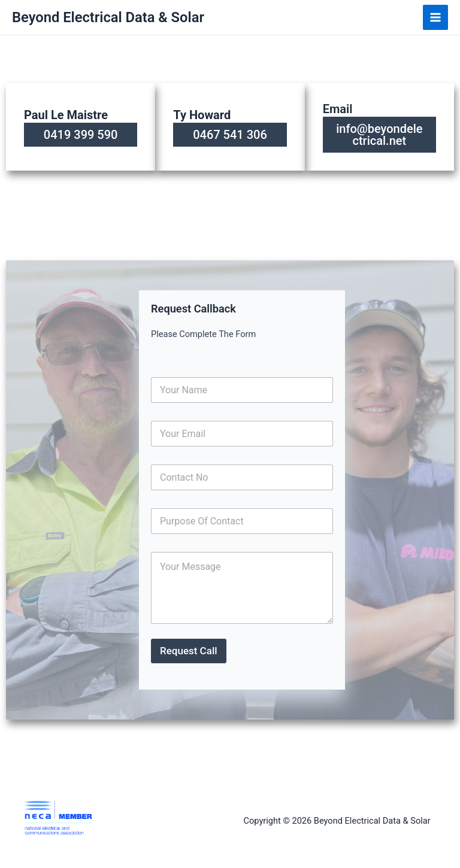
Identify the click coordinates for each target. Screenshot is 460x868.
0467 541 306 (230, 135)
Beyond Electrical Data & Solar (108, 17)
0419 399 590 (81, 135)
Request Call (189, 651)
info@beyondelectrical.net (379, 135)
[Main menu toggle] (435, 17)
